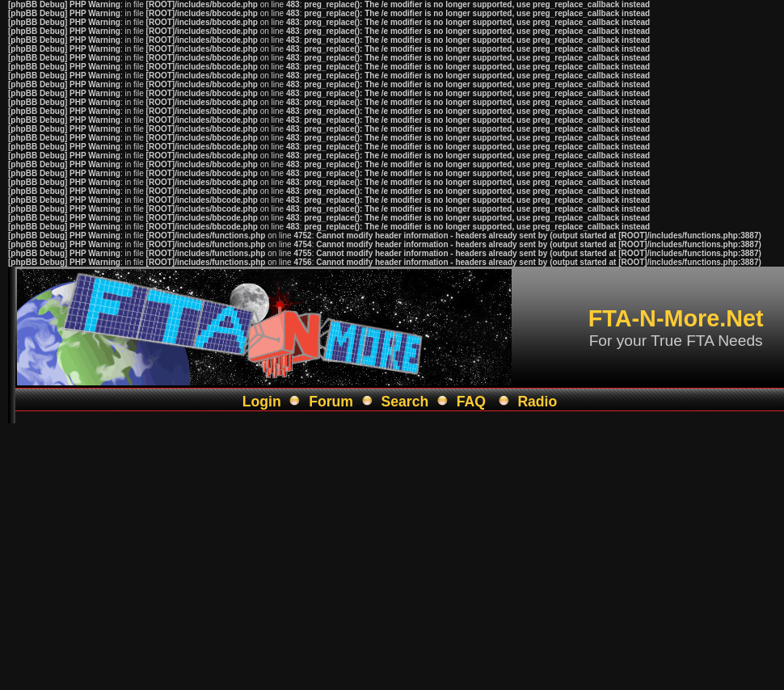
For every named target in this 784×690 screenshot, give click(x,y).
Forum (331, 402)
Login (262, 402)
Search (405, 402)
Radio (537, 402)
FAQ (471, 402)
